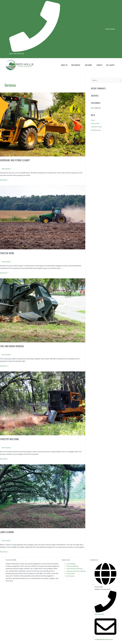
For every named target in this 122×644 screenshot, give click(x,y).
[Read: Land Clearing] (43, 496)
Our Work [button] (88, 65)
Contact (99, 65)
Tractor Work (7, 253)
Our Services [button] (76, 65)
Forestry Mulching (10, 439)
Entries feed (95, 124)
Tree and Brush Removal (12, 346)
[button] (111, 29)
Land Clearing (7, 532)
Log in (93, 120)
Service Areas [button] (110, 29)
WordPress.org (96, 130)
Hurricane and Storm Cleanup (15, 160)
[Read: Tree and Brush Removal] (43, 310)
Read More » (4, 180)
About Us (64, 65)
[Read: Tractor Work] (43, 217)
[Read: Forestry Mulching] (43, 403)
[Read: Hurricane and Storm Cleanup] (43, 124)
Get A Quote (110, 65)
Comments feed (97, 127)
